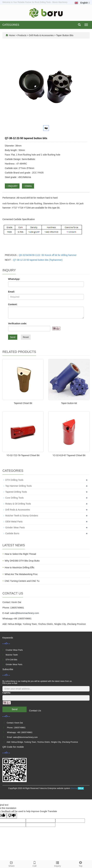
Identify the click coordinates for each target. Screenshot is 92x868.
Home (12, 35)
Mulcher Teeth (12, 655)
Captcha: (7, 693)
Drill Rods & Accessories (41, 35)
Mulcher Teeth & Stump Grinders (22, 516)
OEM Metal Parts (14, 522)
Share (12, 864)
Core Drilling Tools (14, 498)
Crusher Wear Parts (14, 650)
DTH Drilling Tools (14, 480)
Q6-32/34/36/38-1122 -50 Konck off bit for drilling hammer (48, 255)
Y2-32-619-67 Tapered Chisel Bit (69, 455)
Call (35, 864)
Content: (13, 304)
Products (22, 35)
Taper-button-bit (69, 403)
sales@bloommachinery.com (24, 613)
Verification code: (18, 323)
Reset (26, 337)
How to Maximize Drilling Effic (20, 567)
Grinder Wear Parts (15, 527)
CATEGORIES (11, 25)
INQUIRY (12, 186)
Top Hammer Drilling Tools (18, 486)
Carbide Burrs (12, 533)
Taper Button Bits (64, 35)
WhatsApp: (14, 279)
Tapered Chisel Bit (23, 403)
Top (81, 864)
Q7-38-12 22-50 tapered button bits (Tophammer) (38, 260)
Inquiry (58, 864)
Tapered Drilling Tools (16, 492)
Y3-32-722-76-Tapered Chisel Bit (23, 455)
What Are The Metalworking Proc (21, 574)
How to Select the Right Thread (20, 554)
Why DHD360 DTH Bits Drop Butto (22, 561)
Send (13, 337)
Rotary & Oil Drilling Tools (18, 504)
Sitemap (74, 788)
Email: (11, 292)
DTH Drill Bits (11, 660)
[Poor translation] (12, 816)
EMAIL (28, 186)
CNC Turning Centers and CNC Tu (22, 581)
